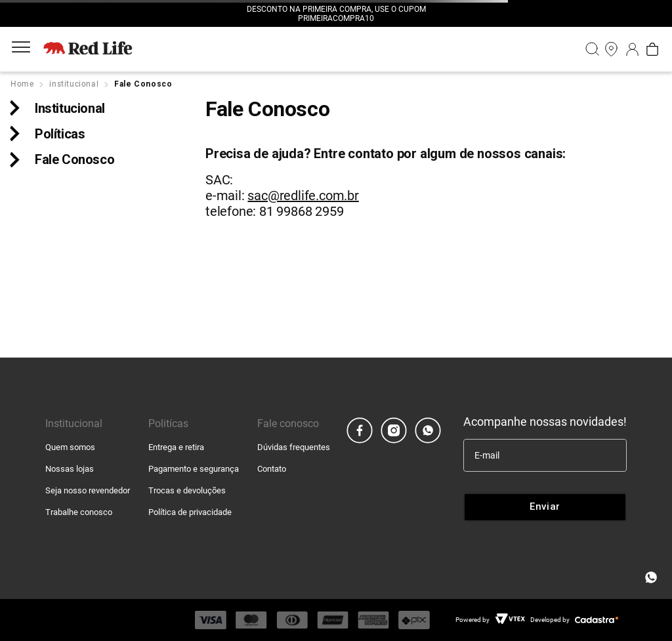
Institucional (70, 108)
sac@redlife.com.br (303, 196)
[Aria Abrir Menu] (21, 49)
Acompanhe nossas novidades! (545, 422)
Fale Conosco (74, 159)
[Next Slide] (443, 14)
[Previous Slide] (229, 14)
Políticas (60, 134)
